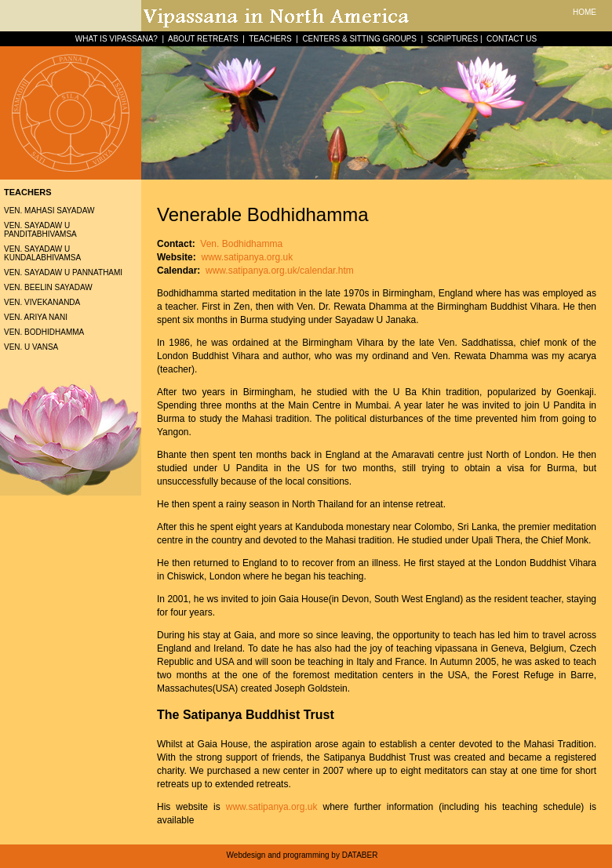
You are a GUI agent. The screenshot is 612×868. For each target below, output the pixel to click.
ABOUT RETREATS (203, 39)
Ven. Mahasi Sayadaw (49, 211)
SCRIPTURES (453, 39)
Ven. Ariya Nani (36, 317)
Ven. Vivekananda (42, 302)
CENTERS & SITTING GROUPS (359, 39)
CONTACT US (512, 39)
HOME (585, 12)
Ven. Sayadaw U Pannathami (63, 272)
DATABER (360, 855)
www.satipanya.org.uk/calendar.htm (279, 271)
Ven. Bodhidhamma (44, 332)
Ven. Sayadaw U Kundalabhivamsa (42, 253)
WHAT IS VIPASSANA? (117, 39)
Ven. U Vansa (31, 347)
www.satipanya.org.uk (247, 257)
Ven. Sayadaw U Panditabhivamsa (40, 230)
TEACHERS (270, 39)
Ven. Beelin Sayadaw (48, 287)
